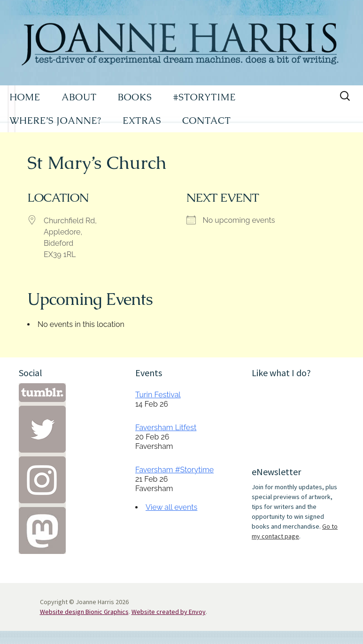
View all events (171, 507)
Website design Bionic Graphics (84, 612)
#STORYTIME (205, 97)
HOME (25, 97)
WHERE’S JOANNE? (55, 121)
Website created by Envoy (169, 612)
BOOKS (135, 97)
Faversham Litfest (166, 428)
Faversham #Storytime (174, 470)
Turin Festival (158, 395)
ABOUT (79, 97)
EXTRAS (142, 121)
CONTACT (207, 121)
